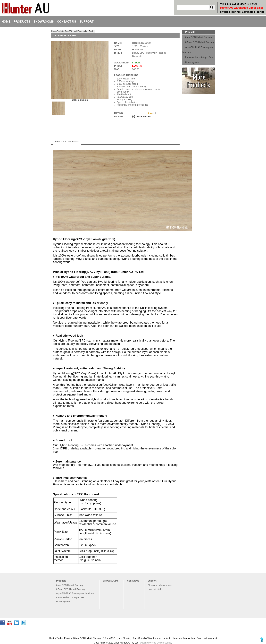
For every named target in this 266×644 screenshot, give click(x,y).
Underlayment (192, 62)
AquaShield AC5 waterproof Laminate (198, 50)
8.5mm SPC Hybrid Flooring (199, 42)
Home (6, 22)
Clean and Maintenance (160, 585)
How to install (154, 589)
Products (22, 22)
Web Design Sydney (162, 643)
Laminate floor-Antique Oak (199, 57)
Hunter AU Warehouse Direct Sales (242, 8)
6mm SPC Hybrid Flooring (199, 37)
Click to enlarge (80, 100)
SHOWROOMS (44, 22)
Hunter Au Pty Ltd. (129, 643)
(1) (134, 116)
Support (87, 22)
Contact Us (67, 22)
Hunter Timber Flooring (61, 638)
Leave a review (143, 116)
